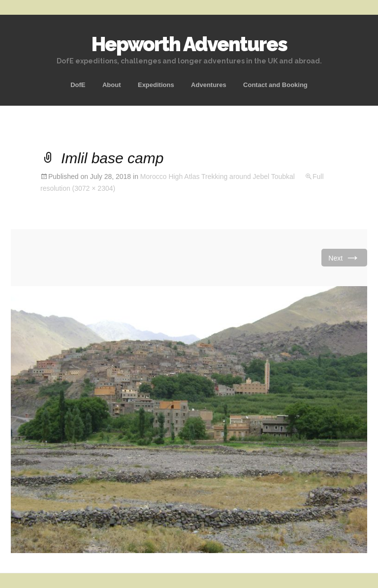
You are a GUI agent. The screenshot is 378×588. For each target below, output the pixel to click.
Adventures (209, 85)
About (112, 85)
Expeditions (156, 85)
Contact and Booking (275, 85)
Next (344, 257)
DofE (78, 85)
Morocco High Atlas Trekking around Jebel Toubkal (218, 176)
